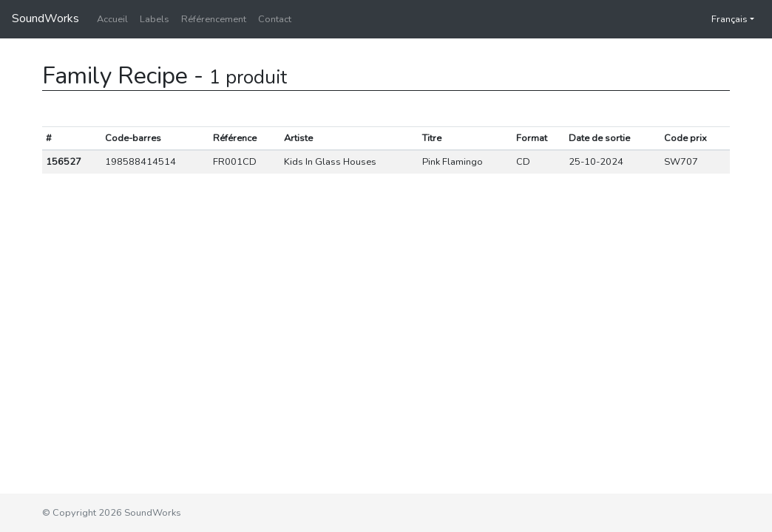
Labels (155, 19)
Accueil (112, 19)
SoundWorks (45, 18)
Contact (275, 19)
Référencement (214, 19)
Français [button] (722, 19)
